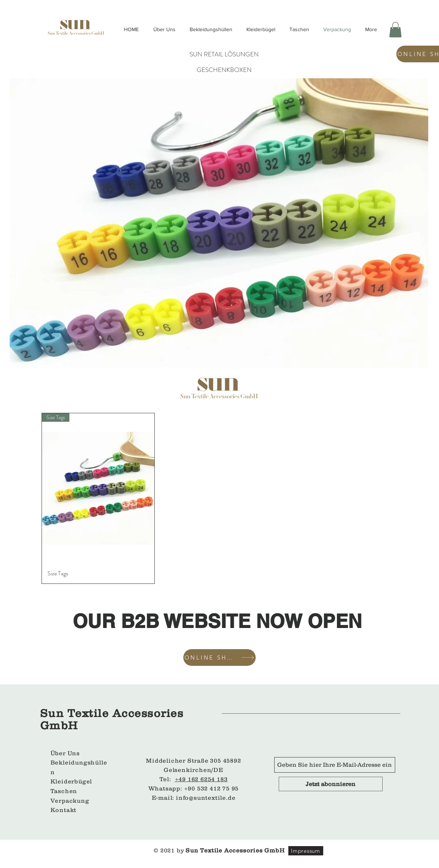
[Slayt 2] (219, 356)
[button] (395, 30)
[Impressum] (306, 851)
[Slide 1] (210, 356)
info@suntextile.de (206, 798)
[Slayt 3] (228, 356)
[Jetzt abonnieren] (331, 784)
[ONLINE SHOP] (219, 657)
